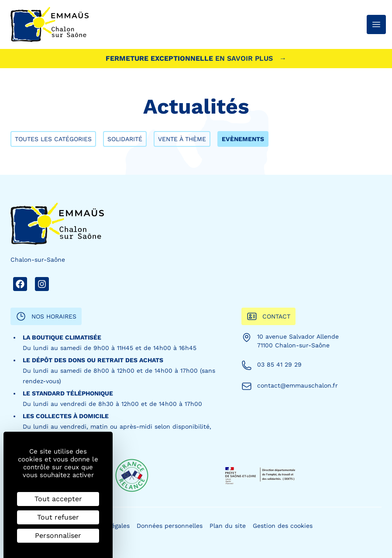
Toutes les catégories (53, 139)
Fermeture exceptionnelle (196, 58)
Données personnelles (170, 526)
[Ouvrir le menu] (376, 24)
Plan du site (228, 526)
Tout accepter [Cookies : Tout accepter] (58, 499)
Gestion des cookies (283, 526)
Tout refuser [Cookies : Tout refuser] (58, 517)
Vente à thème (182, 139)
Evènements (243, 139)
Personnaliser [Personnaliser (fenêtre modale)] (58, 535)
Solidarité (125, 139)
